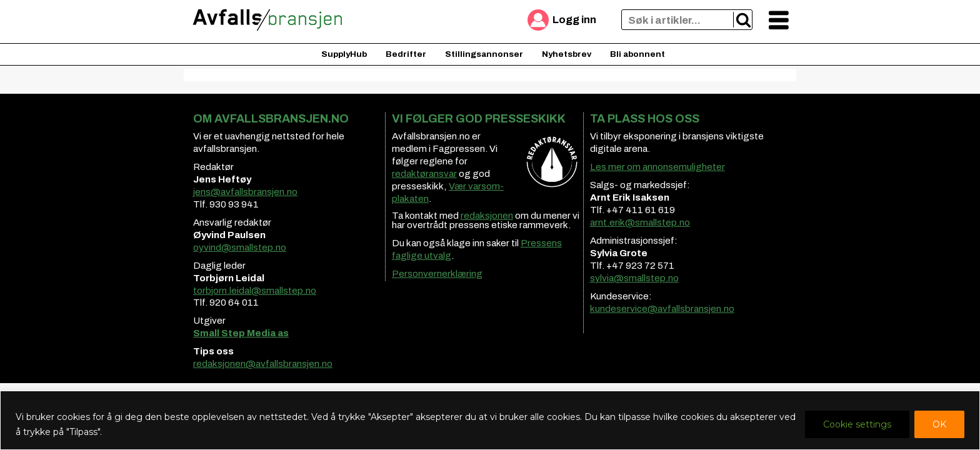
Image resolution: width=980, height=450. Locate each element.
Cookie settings (857, 424)
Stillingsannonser (484, 54)
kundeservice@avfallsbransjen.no (662, 309)
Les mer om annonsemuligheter (657, 167)
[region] (490, 420)
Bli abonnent (637, 54)
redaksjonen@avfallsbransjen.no (263, 364)
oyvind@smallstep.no (240, 247)
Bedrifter (406, 54)
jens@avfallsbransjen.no (245, 192)
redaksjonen (487, 216)
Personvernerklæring (437, 274)
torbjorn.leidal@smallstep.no (255, 291)
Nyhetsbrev (567, 54)
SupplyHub (344, 54)
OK (939, 424)
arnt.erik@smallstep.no (640, 222)
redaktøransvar (424, 174)
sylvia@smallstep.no (634, 278)
